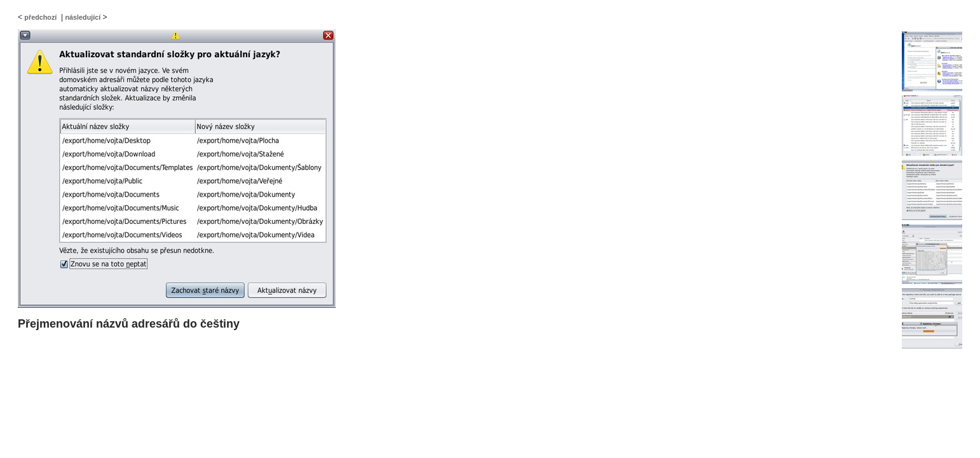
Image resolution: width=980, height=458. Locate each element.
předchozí (40, 17)
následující (83, 17)
